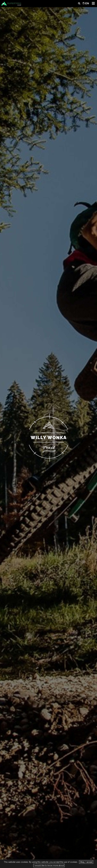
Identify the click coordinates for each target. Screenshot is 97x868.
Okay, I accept (86, 862)
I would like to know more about (49, 865)
